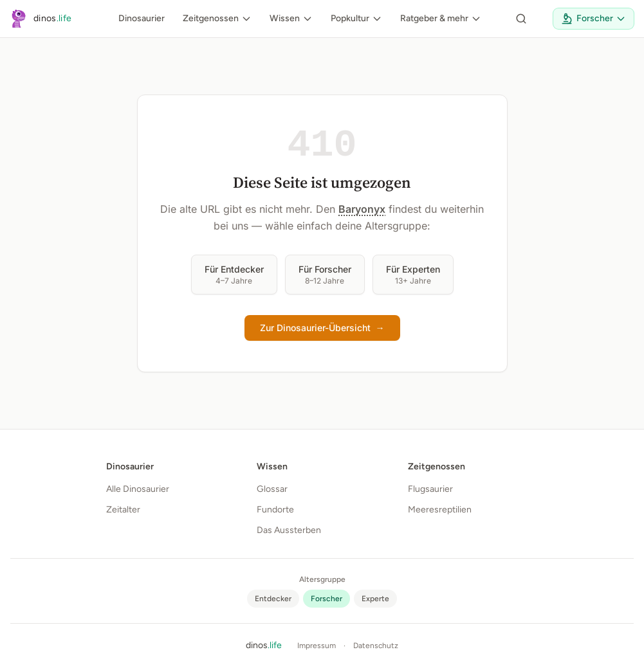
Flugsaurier (430, 489)
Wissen (291, 18)
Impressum (317, 646)
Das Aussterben (289, 530)
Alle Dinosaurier (138, 489)
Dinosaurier (142, 18)
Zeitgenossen (217, 18)
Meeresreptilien (440, 510)
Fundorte (275, 510)
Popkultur (356, 18)
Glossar (272, 489)
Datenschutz (376, 646)
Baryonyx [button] (362, 209)
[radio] (273, 599)
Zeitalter (123, 510)
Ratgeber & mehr (441, 18)
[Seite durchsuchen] (521, 19)
